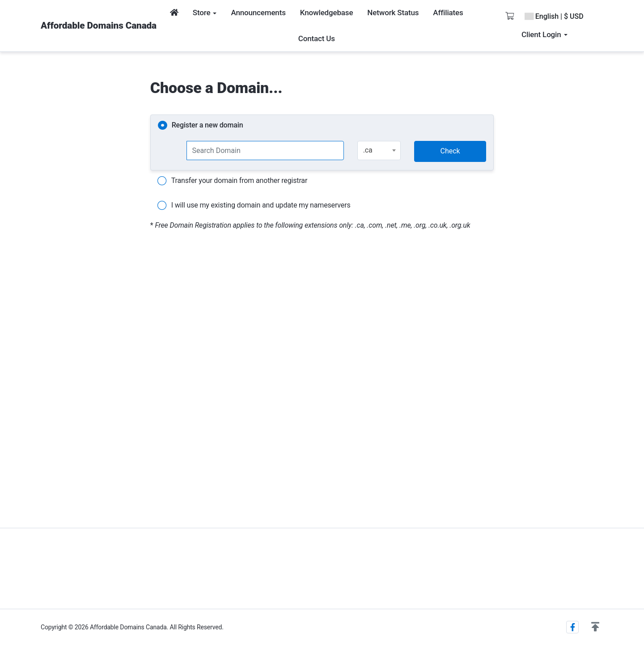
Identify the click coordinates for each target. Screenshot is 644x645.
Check (450, 151)
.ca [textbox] (368, 150)
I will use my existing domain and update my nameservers (254, 206)
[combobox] (379, 151)
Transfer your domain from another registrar (232, 181)
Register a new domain (201, 126)
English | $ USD (554, 16)
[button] (595, 627)
